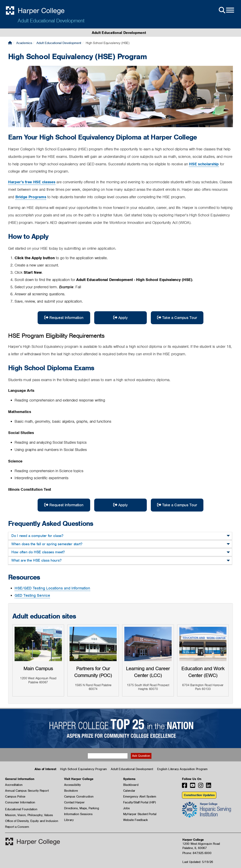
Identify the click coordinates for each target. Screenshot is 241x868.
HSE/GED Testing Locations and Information (52, 588)
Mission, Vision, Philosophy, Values (29, 815)
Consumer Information (20, 802)
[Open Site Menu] (226, 10)
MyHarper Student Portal (140, 814)
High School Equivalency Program (83, 769)
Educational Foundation (21, 809)
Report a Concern (17, 827)
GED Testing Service (32, 595)
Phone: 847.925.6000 (197, 853)
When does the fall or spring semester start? (47, 544)
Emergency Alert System (140, 797)
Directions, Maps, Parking (82, 808)
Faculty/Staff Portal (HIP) (140, 802)
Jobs (126, 808)
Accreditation (14, 785)
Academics (24, 43)
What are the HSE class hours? (36, 560)
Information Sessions (78, 814)
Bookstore (71, 791)
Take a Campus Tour (177, 318)
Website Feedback (135, 820)
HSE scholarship (204, 164)
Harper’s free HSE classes (32, 182)
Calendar (129, 791)
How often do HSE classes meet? (38, 552)
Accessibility (72, 785)
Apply (120, 318)
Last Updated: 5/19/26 (198, 862)
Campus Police (15, 797)
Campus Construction (79, 797)
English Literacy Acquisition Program (182, 769)
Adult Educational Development (51, 21)
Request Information (64, 318)
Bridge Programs (31, 197)
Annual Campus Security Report (27, 791)
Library (69, 820)
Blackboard (131, 785)
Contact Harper (74, 802)
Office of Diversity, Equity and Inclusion (32, 821)
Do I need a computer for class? (37, 536)
